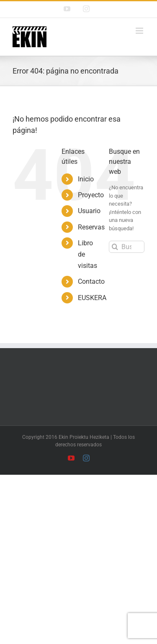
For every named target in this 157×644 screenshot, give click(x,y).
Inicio (86, 179)
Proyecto (91, 195)
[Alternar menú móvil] (140, 31)
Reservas (91, 227)
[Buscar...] (127, 247)
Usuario (89, 211)
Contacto (91, 281)
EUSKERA (92, 298)
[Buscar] (115, 247)
